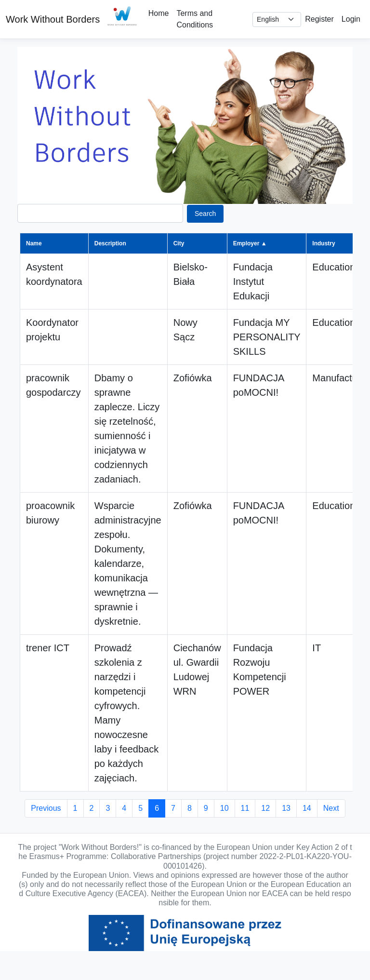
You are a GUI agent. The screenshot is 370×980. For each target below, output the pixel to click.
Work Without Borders (53, 19)
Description (110, 243)
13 (286, 808)
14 (307, 808)
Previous (46, 808)
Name (34, 243)
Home (159, 13)
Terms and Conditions (195, 19)
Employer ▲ (250, 243)
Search (205, 214)
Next (331, 808)
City (179, 243)
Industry (324, 243)
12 (265, 808)
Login (351, 19)
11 (245, 808)
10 (225, 808)
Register (319, 19)
